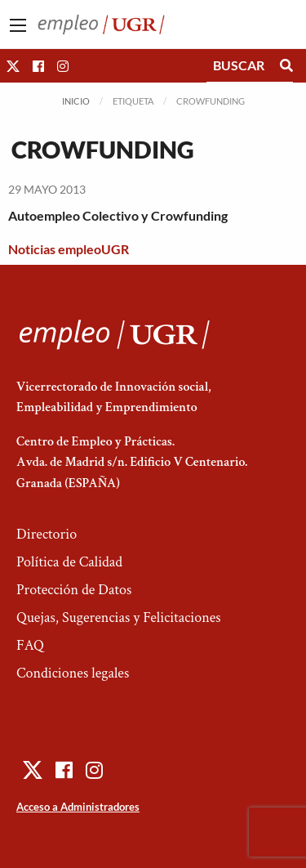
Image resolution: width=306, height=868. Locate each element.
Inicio (76, 101)
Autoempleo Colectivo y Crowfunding (118, 215)
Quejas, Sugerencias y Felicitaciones (119, 617)
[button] (13, 66)
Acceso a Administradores (78, 807)
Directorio (47, 534)
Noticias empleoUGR (69, 249)
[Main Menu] (18, 25)
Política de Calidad (69, 562)
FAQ (30, 645)
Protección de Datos (74, 590)
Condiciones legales (73, 673)
